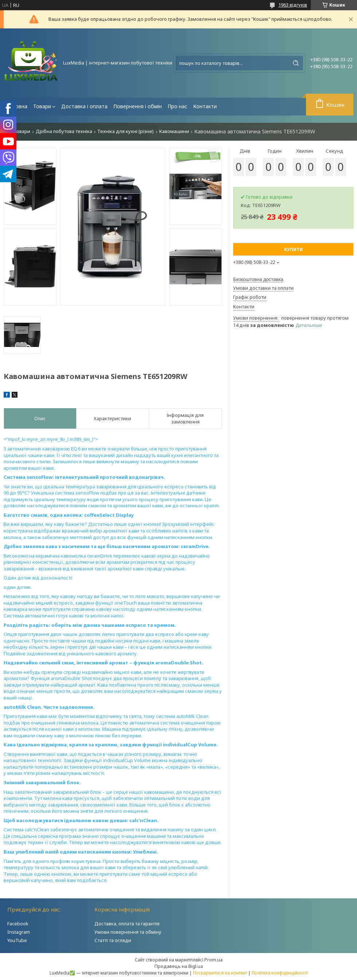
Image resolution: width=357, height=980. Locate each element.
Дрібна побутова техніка (64, 131)
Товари (42, 106)
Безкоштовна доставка (258, 279)
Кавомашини (174, 131)
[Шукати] (296, 63)
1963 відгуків (293, 5)
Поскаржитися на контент (220, 973)
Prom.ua (213, 960)
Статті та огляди (113, 940)
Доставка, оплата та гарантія (127, 924)
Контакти (205, 106)
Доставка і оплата (84, 106)
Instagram (19, 932)
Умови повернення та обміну (128, 932)
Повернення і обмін (138, 106)
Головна (17, 106)
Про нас (177, 106)
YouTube (17, 940)
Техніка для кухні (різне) (125, 131)
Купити (293, 249)
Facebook (18, 924)
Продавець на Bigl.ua (179, 966)
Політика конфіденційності (280, 973)
